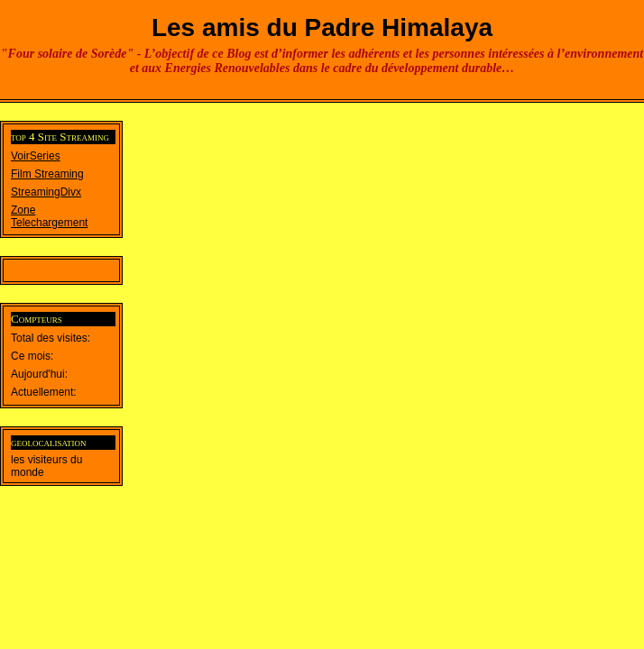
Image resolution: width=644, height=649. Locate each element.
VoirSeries (36, 156)
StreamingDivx (46, 192)
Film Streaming (47, 174)
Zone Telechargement (49, 216)
